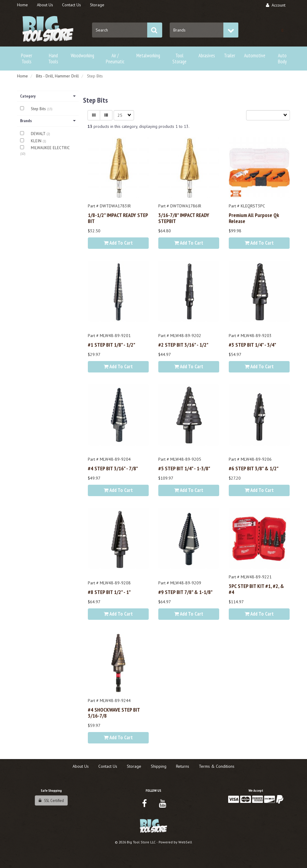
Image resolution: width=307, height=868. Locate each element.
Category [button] (48, 96)
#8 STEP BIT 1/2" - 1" (109, 592)
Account (276, 5)
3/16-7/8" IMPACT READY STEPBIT (184, 218)
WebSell (185, 842)
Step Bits (39, 109)
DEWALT (39, 134)
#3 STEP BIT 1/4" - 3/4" (252, 345)
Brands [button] (48, 121)
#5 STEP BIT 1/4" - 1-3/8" (184, 468)
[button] (282, 30)
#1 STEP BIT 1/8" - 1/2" (112, 345)
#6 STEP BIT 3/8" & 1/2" (254, 468)
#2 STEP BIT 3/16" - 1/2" (183, 345)
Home (22, 76)
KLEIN (37, 141)
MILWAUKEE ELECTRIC (50, 148)
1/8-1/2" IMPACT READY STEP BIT (118, 218)
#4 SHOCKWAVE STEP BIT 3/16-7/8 (114, 713)
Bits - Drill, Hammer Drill (57, 76)
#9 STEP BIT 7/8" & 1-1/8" (185, 592)
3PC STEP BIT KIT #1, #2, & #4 (256, 589)
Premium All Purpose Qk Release (254, 218)
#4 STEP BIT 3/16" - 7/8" (113, 468)
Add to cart (118, 243)
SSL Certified (51, 800)
